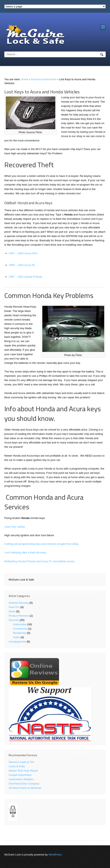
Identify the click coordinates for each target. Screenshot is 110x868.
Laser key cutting (14, 527)
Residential (20, 633)
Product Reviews (19, 616)
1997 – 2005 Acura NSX (23, 253)
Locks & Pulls (17, 766)
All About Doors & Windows (25, 788)
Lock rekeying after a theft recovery (25, 553)
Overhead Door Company (24, 784)
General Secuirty (19, 603)
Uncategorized (17, 642)
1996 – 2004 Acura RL (22, 265)
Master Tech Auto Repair (23, 771)
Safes (16, 637)
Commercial (20, 629)
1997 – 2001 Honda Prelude (25, 277)
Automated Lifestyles (21, 779)
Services (36, 79)
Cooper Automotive (20, 775)
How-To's (14, 607)
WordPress (55, 855)
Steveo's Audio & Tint (21, 762)
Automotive (50, 79)
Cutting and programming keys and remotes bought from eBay (41, 544)
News (12, 611)
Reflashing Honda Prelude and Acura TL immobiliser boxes (39, 561)
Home (25, 79)
